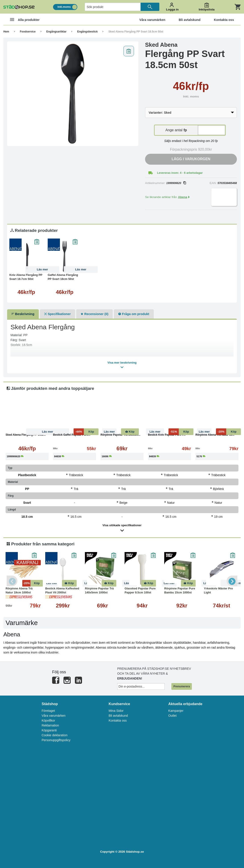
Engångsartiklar (56, 32)
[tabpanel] (73, 94)
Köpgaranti (49, 730)
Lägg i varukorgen (191, 159)
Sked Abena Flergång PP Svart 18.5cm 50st (136, 32)
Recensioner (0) (94, 314)
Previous (12, 581)
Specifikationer (57, 314)
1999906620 (176, 183)
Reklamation (50, 725)
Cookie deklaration (55, 735)
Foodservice (28, 32)
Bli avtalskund (118, 716)
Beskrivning (23, 314)
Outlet (172, 716)
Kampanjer (176, 711)
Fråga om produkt (134, 314)
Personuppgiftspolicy (56, 740)
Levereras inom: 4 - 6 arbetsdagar (180, 173)
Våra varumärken (54, 716)
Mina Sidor (116, 711)
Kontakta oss (118, 720)
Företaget (48, 711)
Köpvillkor (48, 720)
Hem (6, 32)
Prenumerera (182, 686)
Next (232, 581)
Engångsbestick (87, 32)
